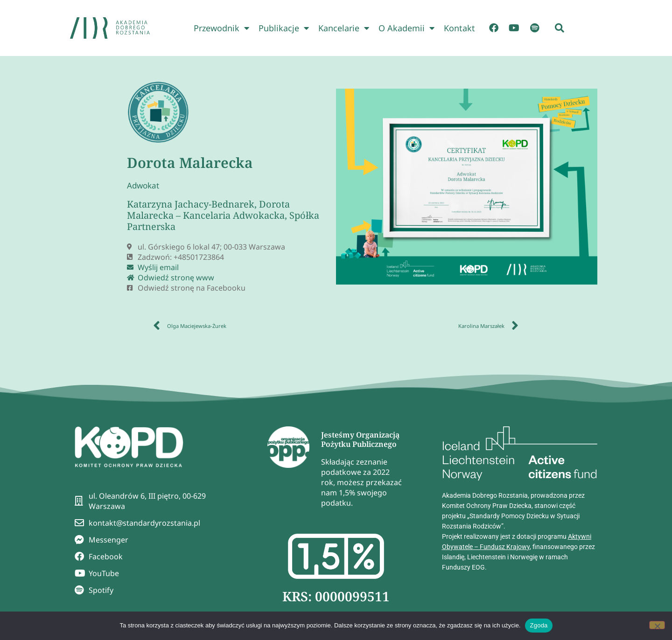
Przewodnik (221, 28)
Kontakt (459, 28)
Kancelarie (344, 28)
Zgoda (539, 625)
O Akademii (406, 28)
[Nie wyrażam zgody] (657, 625)
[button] (560, 28)
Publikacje (284, 28)
